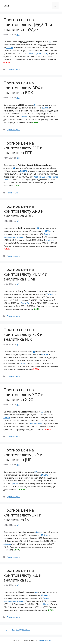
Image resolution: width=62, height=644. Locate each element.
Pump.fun (26, 303)
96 (35, 105)
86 (36, 592)
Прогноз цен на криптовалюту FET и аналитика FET (23, 148)
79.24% (50, 294)
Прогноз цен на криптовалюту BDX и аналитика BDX (24, 88)
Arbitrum (50, 240)
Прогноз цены (13, 69)
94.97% (45, 354)
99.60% (44, 595)
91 (34, 352)
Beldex (24, 117)
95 (14, 168)
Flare (23, 363)
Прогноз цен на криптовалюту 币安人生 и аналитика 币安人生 (28, 24)
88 (37, 532)
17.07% (10, 48)
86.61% (44, 535)
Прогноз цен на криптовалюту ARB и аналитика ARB (24, 211)
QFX (6, 6)
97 (50, 42)
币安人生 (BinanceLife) (38, 53)
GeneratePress (45, 640)
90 (42, 412)
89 (36, 472)
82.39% (45, 108)
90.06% (45, 475)
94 (38, 228)
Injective (7, 544)
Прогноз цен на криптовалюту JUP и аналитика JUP (23, 455)
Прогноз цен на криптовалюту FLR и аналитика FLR (23, 334)
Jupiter (15, 484)
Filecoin (47, 604)
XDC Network (36, 424)
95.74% (48, 231)
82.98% (7, 418)
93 (38, 291)
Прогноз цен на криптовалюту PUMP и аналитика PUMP (25, 274)
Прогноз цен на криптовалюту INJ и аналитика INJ (22, 515)
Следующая (23, 630)
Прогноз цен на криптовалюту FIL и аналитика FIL (22, 575)
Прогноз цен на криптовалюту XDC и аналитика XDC (24, 395)
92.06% (24, 171)
